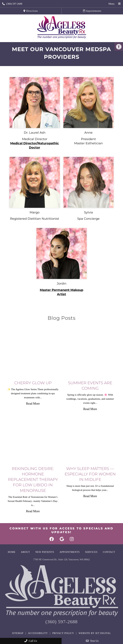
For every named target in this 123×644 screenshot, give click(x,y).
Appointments (92, 11)
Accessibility (38, 633)
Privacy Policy (63, 633)
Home (12, 552)
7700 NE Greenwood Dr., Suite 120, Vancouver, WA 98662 (61, 560)
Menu (112, 4)
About (25, 552)
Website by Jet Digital (95, 633)
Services (91, 552)
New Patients (45, 552)
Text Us (92, 641)
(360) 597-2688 (12, 4)
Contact (109, 552)
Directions (31, 11)
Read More (33, 404)
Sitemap (18, 633)
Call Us (31, 641)
